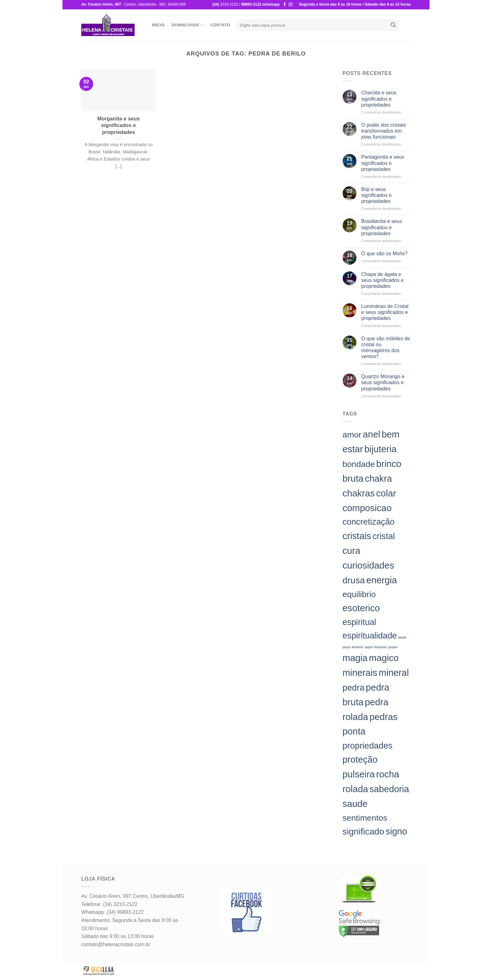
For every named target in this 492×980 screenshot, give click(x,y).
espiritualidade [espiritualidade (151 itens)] (370, 636)
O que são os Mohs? (384, 254)
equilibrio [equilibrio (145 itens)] (359, 594)
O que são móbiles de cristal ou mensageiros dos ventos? (386, 348)
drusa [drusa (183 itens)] (354, 580)
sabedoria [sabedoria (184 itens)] (389, 789)
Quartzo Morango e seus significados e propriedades (383, 382)
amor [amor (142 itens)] (352, 435)
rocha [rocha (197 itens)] (388, 774)
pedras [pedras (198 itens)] (383, 717)
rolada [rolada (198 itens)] (356, 789)
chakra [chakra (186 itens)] (378, 479)
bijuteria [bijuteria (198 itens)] (380, 449)
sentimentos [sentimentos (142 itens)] (365, 818)
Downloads (187, 25)
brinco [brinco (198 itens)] (389, 464)
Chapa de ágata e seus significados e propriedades (382, 280)
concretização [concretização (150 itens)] (369, 522)
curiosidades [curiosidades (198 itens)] (369, 565)
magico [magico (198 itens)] (384, 658)
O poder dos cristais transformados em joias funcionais (383, 131)
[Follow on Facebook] (285, 5)
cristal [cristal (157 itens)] (384, 536)
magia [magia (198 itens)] (355, 658)
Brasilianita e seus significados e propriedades (382, 227)
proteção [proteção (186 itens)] (360, 760)
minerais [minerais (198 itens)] (360, 673)
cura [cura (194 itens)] (352, 551)
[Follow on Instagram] (291, 5)
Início (158, 25)
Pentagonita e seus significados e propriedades (383, 163)
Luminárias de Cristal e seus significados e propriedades (385, 312)
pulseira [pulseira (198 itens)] (359, 774)
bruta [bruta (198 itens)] (353, 478)
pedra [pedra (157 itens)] (354, 688)
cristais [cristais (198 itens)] (357, 536)
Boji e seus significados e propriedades (376, 195)
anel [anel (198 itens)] (371, 434)
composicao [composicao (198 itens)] (367, 508)
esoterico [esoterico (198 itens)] (361, 608)
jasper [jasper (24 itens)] (393, 647)
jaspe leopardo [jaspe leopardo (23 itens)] (376, 647)
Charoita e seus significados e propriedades (379, 99)
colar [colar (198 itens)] (386, 493)
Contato (220, 25)
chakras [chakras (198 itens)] (359, 493)
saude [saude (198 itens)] (355, 804)
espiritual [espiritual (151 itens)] (360, 622)
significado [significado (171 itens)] (364, 832)
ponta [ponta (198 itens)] (354, 731)
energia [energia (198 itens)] (382, 580)
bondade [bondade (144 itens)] (359, 464)
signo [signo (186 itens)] (396, 831)
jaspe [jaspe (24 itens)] (402, 637)
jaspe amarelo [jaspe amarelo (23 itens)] (353, 647)
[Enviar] (393, 25)
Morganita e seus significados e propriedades (118, 125)
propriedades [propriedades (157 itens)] (368, 746)
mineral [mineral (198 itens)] (394, 673)
